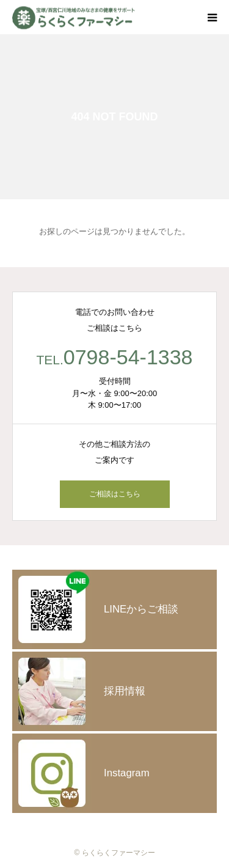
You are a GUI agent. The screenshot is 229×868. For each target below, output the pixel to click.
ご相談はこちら (115, 494)
